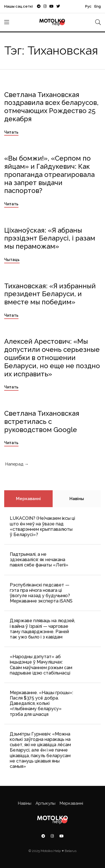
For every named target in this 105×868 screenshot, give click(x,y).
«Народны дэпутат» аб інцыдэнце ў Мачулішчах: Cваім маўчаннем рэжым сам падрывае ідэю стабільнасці (41, 665)
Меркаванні (28, 499)
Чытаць (12, 260)
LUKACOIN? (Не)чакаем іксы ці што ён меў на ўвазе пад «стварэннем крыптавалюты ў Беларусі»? (42, 526)
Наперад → (16, 464)
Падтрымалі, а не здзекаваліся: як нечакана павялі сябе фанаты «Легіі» (39, 560)
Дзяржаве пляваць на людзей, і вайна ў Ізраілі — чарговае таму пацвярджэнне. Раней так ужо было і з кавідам (42, 629)
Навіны (77, 499)
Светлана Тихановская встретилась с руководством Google (42, 421)
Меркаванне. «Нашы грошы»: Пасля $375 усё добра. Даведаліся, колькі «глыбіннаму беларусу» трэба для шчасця (41, 703)
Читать (11, 132)
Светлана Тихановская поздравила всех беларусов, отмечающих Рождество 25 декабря (51, 107)
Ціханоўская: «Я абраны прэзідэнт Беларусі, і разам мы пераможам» (50, 238)
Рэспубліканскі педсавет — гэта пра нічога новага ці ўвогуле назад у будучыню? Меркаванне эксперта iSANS (41, 593)
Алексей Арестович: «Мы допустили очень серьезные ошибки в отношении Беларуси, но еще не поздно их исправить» (52, 357)
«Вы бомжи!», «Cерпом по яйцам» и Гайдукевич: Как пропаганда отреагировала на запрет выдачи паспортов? (49, 174)
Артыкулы (46, 803)
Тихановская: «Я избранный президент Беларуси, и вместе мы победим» (50, 294)
